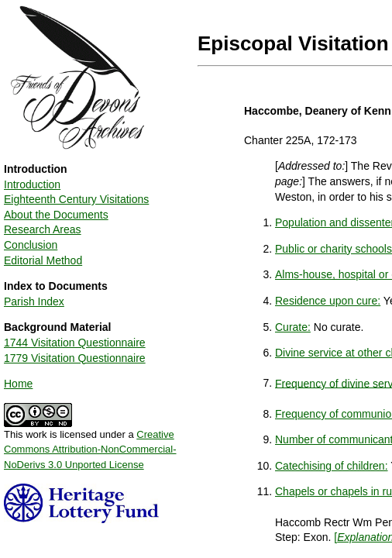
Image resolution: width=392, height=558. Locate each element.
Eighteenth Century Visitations (76, 199)
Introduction (32, 184)
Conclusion (31, 245)
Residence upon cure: (328, 301)
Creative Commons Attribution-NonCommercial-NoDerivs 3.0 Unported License (90, 449)
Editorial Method (43, 260)
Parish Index (34, 301)
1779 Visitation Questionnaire (75, 358)
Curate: (293, 327)
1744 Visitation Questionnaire (75, 343)
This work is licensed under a (90, 444)
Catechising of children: (332, 466)
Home (18, 384)
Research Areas (43, 229)
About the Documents (56, 215)
